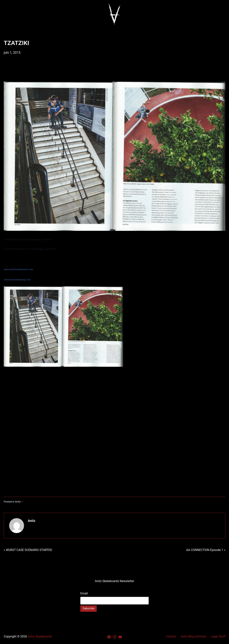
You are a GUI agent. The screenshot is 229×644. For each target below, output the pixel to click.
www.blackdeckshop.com (17, 280)
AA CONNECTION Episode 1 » (206, 550)
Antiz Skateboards (40, 636)
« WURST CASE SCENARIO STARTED (28, 550)
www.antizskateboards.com (18, 269)
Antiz (18, 502)
